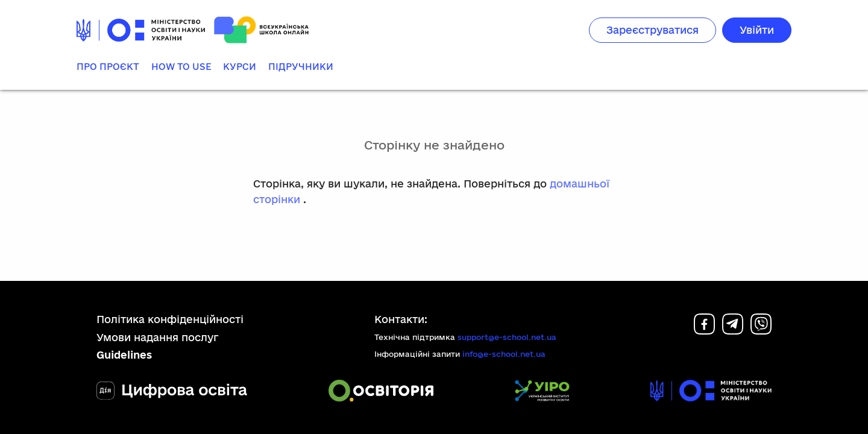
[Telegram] (733, 331)
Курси (240, 67)
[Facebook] (704, 331)
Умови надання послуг (158, 337)
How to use (181, 67)
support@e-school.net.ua (507, 337)
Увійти (757, 30)
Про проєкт (108, 67)
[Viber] (761, 331)
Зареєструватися (653, 30)
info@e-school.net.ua (504, 354)
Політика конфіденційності (170, 319)
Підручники (301, 67)
